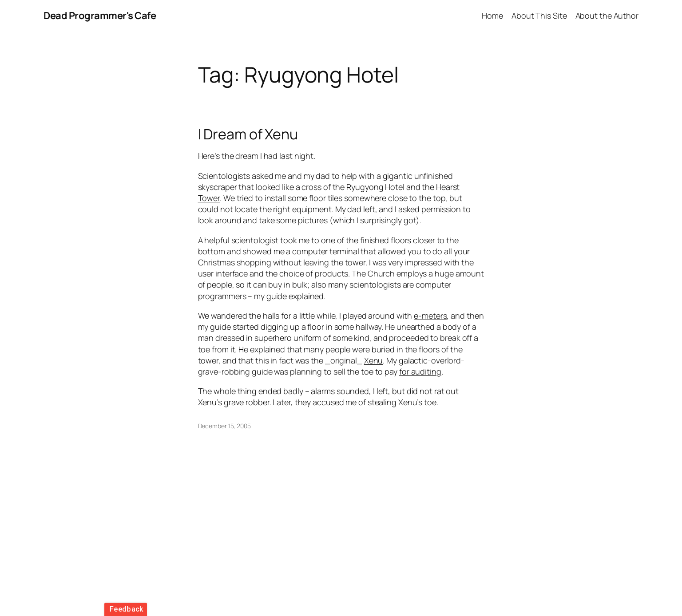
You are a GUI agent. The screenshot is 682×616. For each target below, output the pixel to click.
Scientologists (224, 176)
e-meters (430, 316)
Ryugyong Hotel (375, 187)
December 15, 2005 (224, 426)
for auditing (420, 371)
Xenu (374, 360)
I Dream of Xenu (248, 134)
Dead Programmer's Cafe (100, 16)
